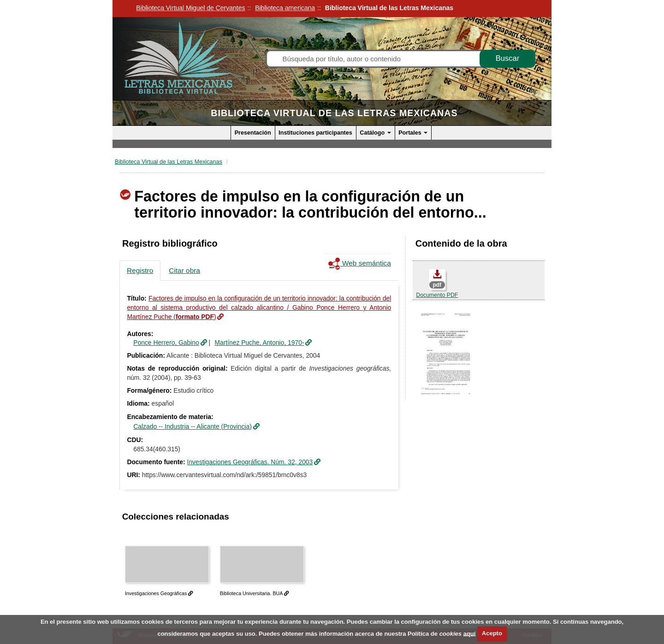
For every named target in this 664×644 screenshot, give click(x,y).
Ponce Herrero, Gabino (166, 343)
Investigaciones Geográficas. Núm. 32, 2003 (250, 462)
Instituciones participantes (315, 133)
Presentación (253, 133)
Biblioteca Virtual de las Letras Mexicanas (334, 113)
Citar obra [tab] (184, 270)
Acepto (492, 633)
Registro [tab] (140, 270)
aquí (470, 633)
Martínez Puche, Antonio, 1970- (259, 343)
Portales (413, 133)
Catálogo (375, 133)
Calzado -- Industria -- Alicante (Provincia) (193, 426)
